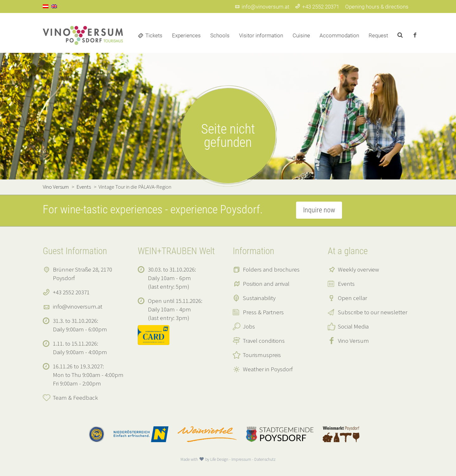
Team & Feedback (75, 398)
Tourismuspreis (262, 355)
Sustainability (259, 298)
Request (378, 35)
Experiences (186, 35)
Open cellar (352, 298)
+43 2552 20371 (317, 7)
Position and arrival (266, 284)
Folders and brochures (271, 269)
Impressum (241, 459)
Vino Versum (353, 341)
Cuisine (301, 35)
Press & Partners (263, 312)
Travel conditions (264, 341)
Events (346, 284)
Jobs (249, 326)
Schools (220, 35)
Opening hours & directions (377, 7)
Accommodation (339, 35)
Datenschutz (265, 459)
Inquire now (319, 210)
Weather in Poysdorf (268, 369)
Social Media (353, 326)
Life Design (219, 459)
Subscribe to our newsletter (373, 312)
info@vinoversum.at (262, 7)
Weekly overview (358, 269)
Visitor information (261, 35)
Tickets (154, 35)
